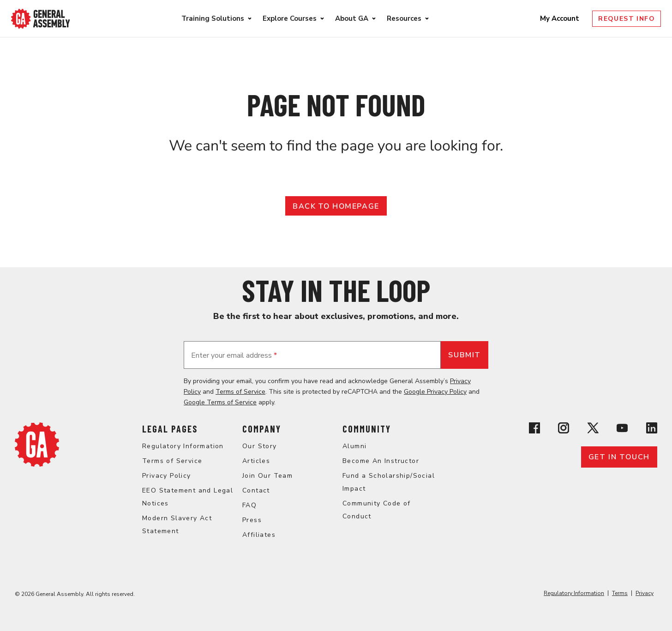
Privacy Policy (167, 476)
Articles (256, 461)
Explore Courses (290, 18)
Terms (620, 593)
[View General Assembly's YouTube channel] (622, 430)
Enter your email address (234, 355)
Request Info (627, 19)
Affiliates (259, 535)
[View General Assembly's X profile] (593, 430)
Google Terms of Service (220, 402)
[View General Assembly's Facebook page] (534, 430)
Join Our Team (267, 476)
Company (262, 429)
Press (252, 520)
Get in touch (619, 457)
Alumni (354, 446)
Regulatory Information (183, 446)
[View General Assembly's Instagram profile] (564, 430)
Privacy (645, 593)
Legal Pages (170, 429)
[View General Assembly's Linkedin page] (652, 430)
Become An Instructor (381, 461)
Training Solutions (213, 18)
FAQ (249, 505)
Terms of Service (240, 392)
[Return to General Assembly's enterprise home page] (41, 19)
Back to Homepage (336, 206)
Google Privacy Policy (435, 392)
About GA (352, 18)
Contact (256, 490)
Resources (404, 18)
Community (367, 429)
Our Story (260, 446)
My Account (561, 18)
